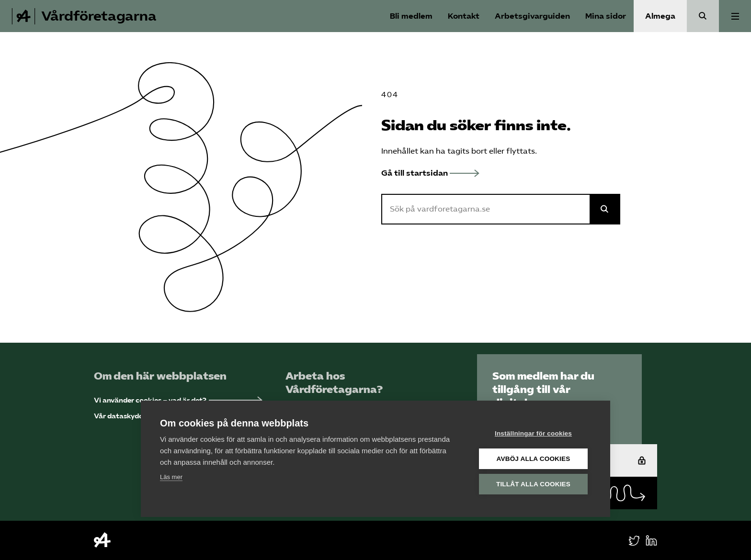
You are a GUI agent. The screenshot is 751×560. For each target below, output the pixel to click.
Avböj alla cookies (534, 458)
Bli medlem (411, 16)
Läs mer (171, 476)
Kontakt (464, 16)
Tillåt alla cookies (533, 484)
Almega (660, 16)
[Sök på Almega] (605, 209)
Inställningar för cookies (533, 433)
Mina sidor (606, 16)
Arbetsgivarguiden (532, 16)
